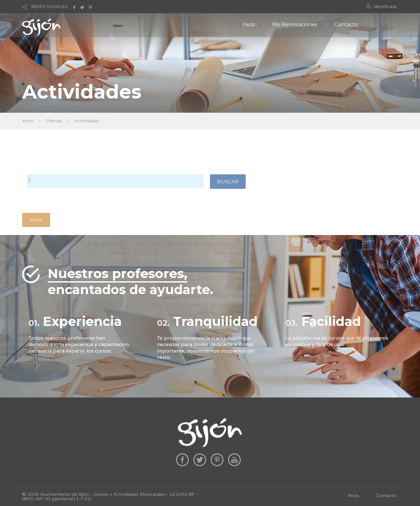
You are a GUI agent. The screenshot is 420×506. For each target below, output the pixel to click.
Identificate (385, 7)
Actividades (87, 121)
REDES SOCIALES (50, 7)
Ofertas (54, 121)
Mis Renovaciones (295, 25)
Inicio (249, 25)
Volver (36, 220)
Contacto (346, 25)
